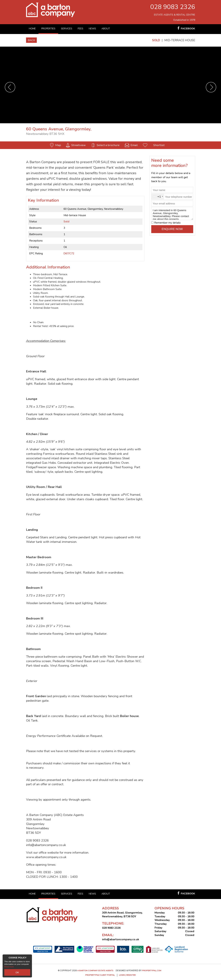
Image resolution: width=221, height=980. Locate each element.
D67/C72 (69, 253)
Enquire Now (172, 229)
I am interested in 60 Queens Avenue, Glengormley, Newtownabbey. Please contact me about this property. (172, 214)
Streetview (78, 145)
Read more (9, 968)
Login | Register (127, 975)
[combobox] (158, 197)
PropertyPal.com (152, 971)
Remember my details (167, 223)
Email (134, 145)
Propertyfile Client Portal (100, 975)
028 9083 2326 (173, 7)
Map (58, 145)
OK (17, 973)
